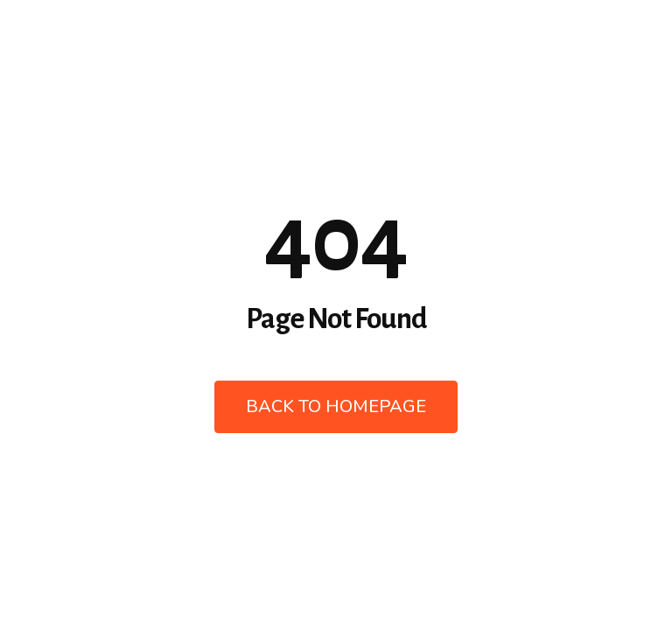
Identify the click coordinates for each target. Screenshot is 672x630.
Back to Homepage (336, 406)
